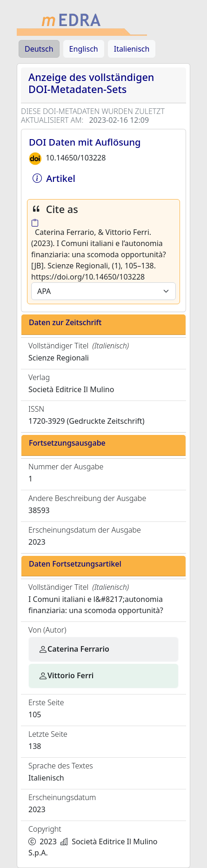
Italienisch (132, 49)
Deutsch (39, 49)
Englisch (84, 49)
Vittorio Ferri (66, 675)
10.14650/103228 (76, 158)
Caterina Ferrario (74, 649)
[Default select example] (103, 291)
